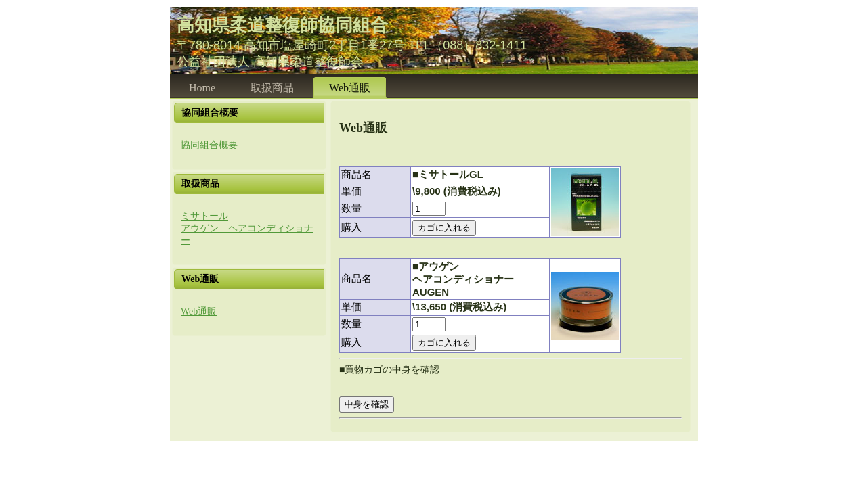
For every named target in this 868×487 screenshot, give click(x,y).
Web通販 (199, 311)
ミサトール (204, 216)
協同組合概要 (209, 145)
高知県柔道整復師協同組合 (282, 25)
